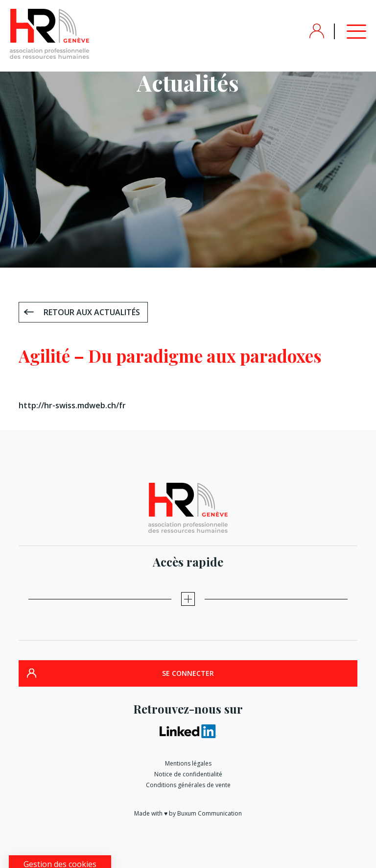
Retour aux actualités (92, 312)
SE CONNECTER (188, 673)
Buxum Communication (210, 813)
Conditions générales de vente (188, 785)
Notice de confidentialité (188, 774)
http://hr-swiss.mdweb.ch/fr (72, 405)
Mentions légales (188, 763)
